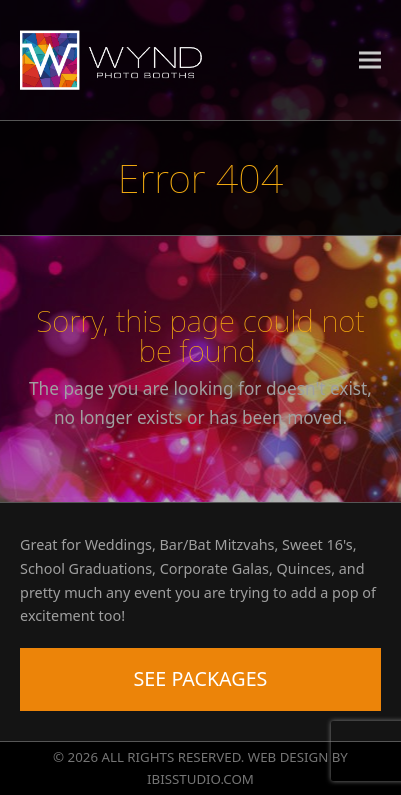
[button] (370, 59)
